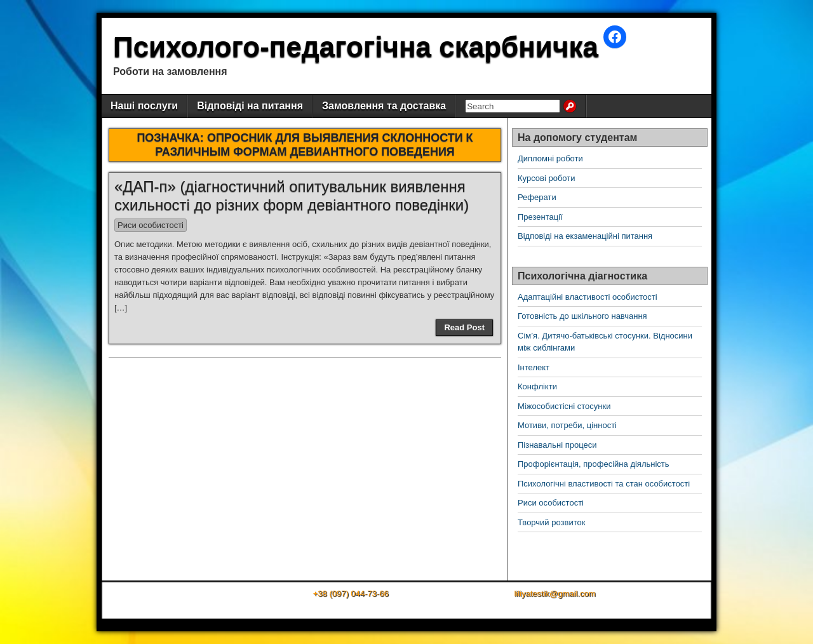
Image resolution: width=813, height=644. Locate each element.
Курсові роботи (547, 178)
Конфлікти (537, 386)
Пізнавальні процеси (557, 445)
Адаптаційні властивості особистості (588, 297)
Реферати (537, 197)
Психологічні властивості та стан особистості (604, 484)
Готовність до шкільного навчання (582, 316)
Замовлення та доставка (384, 106)
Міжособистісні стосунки (564, 406)
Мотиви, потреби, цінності (567, 425)
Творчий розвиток (551, 522)
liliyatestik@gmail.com (554, 594)
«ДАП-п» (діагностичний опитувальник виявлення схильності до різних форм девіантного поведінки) (292, 196)
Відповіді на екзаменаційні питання (585, 236)
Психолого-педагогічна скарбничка (356, 47)
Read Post (464, 327)
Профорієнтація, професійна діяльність (594, 464)
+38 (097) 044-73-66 (351, 594)
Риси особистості (151, 225)
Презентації (540, 217)
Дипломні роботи (550, 158)
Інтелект (534, 367)
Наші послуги (144, 106)
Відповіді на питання (250, 106)
